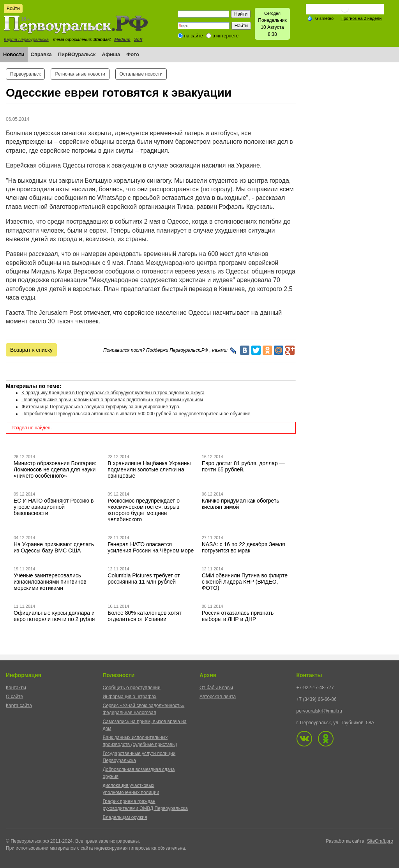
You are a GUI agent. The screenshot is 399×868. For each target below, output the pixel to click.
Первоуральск (25, 74)
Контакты (16, 688)
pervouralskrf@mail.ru (320, 711)
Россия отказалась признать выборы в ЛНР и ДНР (238, 616)
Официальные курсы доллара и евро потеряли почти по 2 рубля (54, 616)
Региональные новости (80, 74)
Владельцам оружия (125, 817)
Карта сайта (19, 706)
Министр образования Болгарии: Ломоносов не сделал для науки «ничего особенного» (55, 469)
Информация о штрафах (130, 697)
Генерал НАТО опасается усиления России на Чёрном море (151, 547)
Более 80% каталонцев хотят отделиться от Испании (145, 616)
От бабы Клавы (216, 688)
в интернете (225, 36)
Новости (14, 54)
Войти (13, 9)
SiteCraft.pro (380, 841)
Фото (133, 54)
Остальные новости (141, 74)
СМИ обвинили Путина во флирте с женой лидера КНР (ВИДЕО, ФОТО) (245, 582)
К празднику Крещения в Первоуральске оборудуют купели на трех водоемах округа (113, 393)
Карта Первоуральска (26, 39)
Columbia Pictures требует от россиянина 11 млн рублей (144, 579)
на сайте (194, 36)
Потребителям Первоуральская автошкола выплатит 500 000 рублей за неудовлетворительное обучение (136, 414)
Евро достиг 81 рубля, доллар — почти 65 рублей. (243, 466)
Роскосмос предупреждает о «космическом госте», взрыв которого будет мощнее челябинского (144, 510)
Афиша (111, 54)
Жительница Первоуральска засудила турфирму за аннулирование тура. (101, 407)
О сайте (14, 697)
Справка (41, 54)
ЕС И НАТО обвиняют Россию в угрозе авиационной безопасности (54, 507)
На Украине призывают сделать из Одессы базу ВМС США (54, 547)
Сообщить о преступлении (132, 688)
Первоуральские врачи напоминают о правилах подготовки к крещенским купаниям (112, 400)
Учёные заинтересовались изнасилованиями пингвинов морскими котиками (50, 582)
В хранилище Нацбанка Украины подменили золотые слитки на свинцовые (149, 469)
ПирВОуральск (77, 54)
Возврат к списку (31, 350)
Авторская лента (218, 697)
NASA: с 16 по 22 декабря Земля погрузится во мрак (244, 547)
